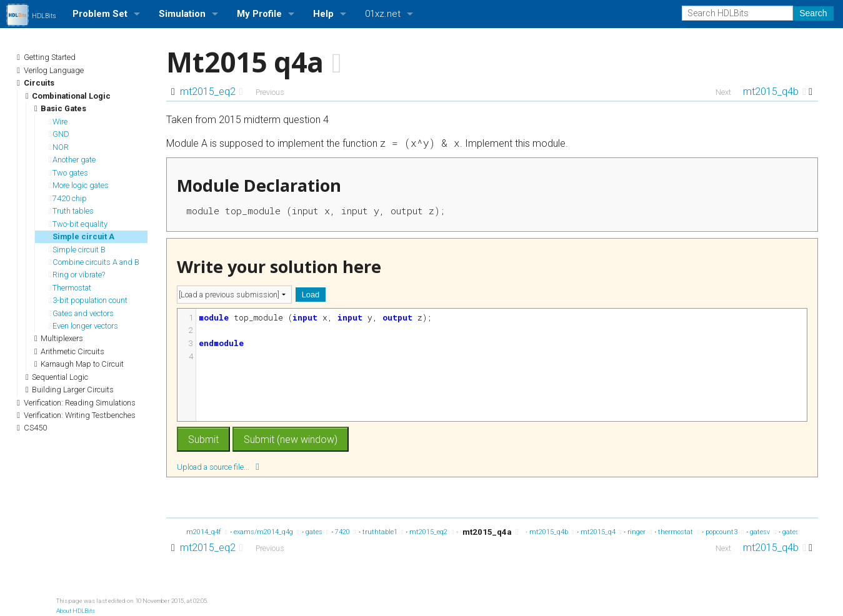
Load (311, 295)
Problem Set (100, 14)
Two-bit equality (78, 224)
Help (323, 14)
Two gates (68, 173)
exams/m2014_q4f (195, 532)
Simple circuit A (82, 236)
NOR (59, 147)
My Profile (259, 14)
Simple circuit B (77, 250)
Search (813, 13)
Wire (58, 122)
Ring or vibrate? (77, 275)
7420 (346, 532)
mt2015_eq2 (212, 92)
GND (59, 134)
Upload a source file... (218, 466)
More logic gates (79, 185)
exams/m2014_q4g (267, 532)
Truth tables (71, 211)
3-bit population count (88, 300)
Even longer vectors (83, 326)
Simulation (182, 14)
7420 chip (68, 198)
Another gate (72, 160)
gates (317, 532)
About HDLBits (76, 611)
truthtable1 (383, 532)
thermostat (679, 532)
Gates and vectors (81, 313)
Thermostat (70, 288)
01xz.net (383, 14)
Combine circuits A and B (94, 262)
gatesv (763, 532)
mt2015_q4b (775, 92)
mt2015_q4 (601, 532)
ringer (640, 532)
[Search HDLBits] (737, 13)
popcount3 (725, 532)
